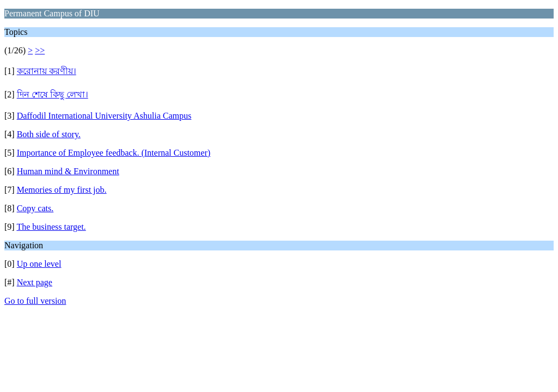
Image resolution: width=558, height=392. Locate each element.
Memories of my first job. (62, 190)
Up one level (39, 264)
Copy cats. (35, 208)
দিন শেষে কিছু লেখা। (53, 94)
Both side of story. (49, 134)
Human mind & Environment (68, 171)
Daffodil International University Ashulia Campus (104, 116)
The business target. (51, 227)
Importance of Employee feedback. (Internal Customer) (114, 153)
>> (40, 50)
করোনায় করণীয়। (47, 71)
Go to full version (35, 301)
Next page (35, 282)
